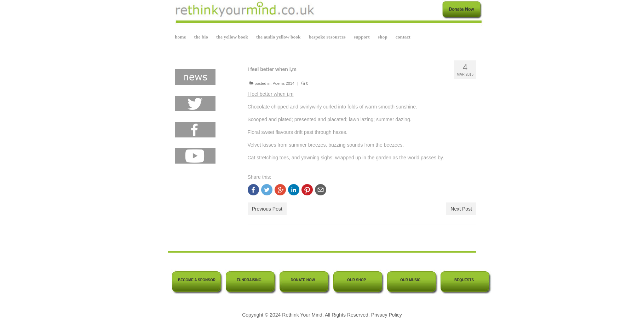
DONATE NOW (303, 280)
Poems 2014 (283, 83)
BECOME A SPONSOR (197, 280)
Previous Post (267, 209)
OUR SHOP (356, 280)
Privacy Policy (387, 315)
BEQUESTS (464, 280)
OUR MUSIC (410, 280)
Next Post (461, 209)
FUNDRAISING (249, 280)
